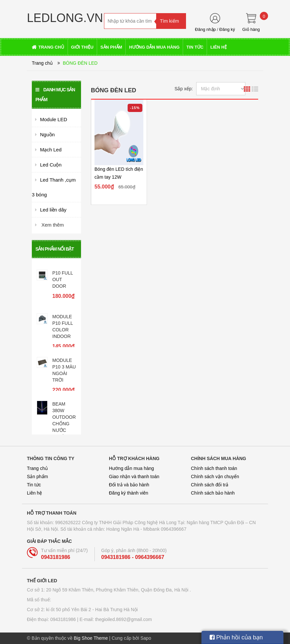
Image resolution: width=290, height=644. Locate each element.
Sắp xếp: (184, 89)
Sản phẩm (37, 477)
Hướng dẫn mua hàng (131, 468)
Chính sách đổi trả (210, 485)
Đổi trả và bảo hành (129, 485)
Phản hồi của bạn (236, 637)
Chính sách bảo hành (213, 493)
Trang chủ (42, 63)
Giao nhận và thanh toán (134, 477)
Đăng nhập (205, 29)
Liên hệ (34, 493)
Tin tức (34, 485)
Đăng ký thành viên (129, 493)
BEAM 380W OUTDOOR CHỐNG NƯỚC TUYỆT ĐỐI (64, 424)
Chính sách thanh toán (214, 468)
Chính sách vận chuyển (215, 477)
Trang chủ (37, 468)
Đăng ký (227, 29)
